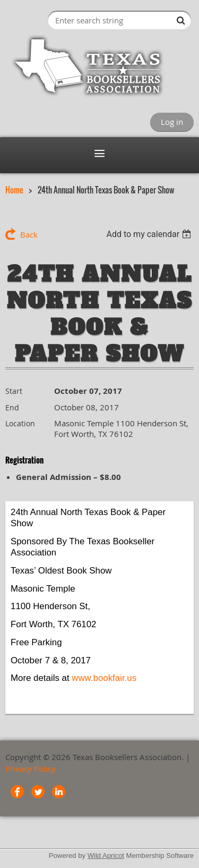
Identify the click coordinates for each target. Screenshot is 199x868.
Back (29, 234)
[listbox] (150, 234)
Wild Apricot (106, 856)
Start (14, 391)
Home (14, 190)
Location (20, 423)
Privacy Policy (31, 769)
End (12, 407)
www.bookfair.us (104, 678)
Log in (172, 122)
